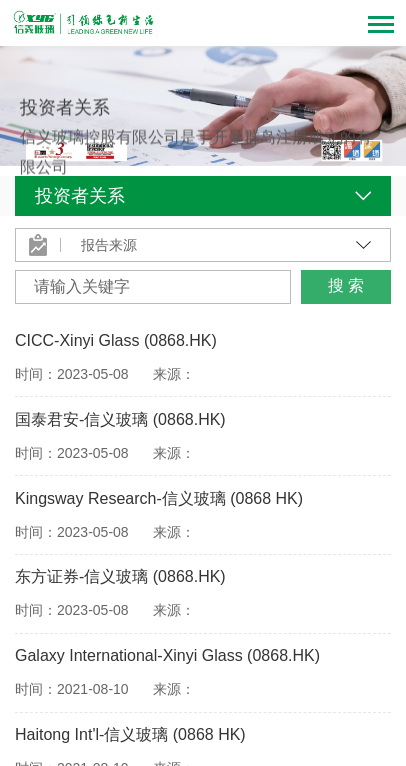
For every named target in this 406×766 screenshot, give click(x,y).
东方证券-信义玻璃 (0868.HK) (120, 576)
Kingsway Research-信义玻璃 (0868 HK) (159, 498)
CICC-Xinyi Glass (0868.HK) (116, 340)
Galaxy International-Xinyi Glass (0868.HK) (167, 655)
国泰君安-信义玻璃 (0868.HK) (120, 419)
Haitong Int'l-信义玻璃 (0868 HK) (130, 734)
